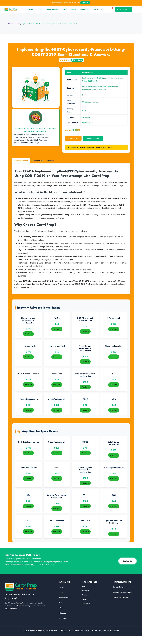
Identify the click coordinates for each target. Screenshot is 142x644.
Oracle (85, 595)
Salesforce (86, 603)
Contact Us (97, 9)
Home (31, 9)
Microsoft (86, 591)
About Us (84, 9)
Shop (40, 9)
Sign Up (127, 9)
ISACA (17, 24)
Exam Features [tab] (37, 161)
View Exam (28, 334)
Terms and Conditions (121, 597)
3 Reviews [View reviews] (77, 60)
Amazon (85, 599)
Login (119, 9)
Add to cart (73, 138)
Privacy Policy (118, 587)
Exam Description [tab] (21, 161)
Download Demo (93, 139)
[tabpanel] (71, 229)
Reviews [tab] (51, 161)
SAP (84, 587)
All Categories (53, 9)
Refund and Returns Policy (123, 592)
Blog (65, 9)
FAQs (74, 9)
